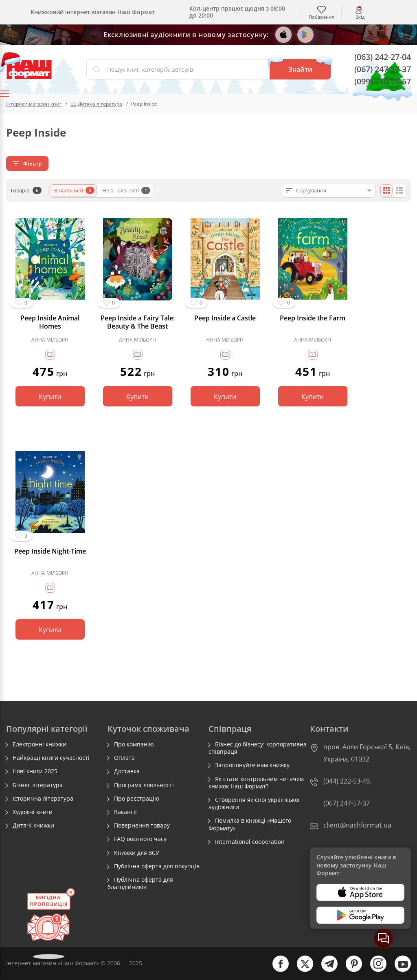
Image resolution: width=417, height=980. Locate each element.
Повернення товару (142, 825)
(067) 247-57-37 (383, 69)
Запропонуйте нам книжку (252, 765)
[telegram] (325, 970)
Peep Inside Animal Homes (50, 322)
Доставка (127, 771)
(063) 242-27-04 (383, 57)
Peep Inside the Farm (313, 318)
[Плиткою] (386, 190)
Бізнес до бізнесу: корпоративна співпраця (258, 748)
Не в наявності (126, 190)
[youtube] (399, 970)
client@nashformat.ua (357, 825)
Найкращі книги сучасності (51, 758)
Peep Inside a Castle (225, 318)
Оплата (124, 758)
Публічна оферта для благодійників (140, 883)
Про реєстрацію (137, 799)
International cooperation (250, 842)
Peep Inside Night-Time (50, 551)
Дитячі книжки (33, 825)
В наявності (74, 190)
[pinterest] (350, 970)
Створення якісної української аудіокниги (254, 803)
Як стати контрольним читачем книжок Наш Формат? (256, 783)
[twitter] (301, 970)
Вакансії (125, 812)
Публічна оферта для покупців (157, 866)
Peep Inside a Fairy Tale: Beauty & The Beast (138, 322)
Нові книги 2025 (35, 771)
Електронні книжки (40, 744)
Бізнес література (38, 785)
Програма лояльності (144, 785)
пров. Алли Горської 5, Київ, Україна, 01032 (367, 753)
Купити (50, 397)
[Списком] (399, 190)
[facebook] (277, 970)
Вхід (360, 17)
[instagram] (374, 970)
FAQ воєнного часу (140, 839)
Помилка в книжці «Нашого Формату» (250, 824)
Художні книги (33, 812)
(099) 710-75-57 (383, 81)
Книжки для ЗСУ (137, 853)
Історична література (43, 799)
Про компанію (134, 744)
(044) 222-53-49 (347, 781)
